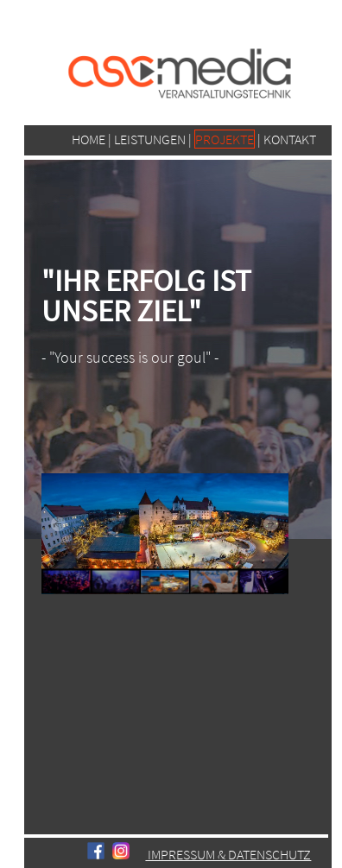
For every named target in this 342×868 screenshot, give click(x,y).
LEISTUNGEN (151, 139)
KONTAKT (290, 139)
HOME (89, 139)
